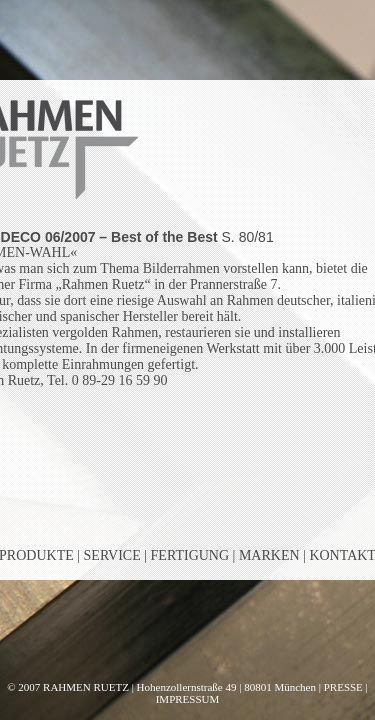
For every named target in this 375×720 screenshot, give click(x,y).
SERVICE (112, 555)
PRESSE (343, 687)
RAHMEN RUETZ (86, 687)
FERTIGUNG (190, 555)
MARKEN (269, 555)
